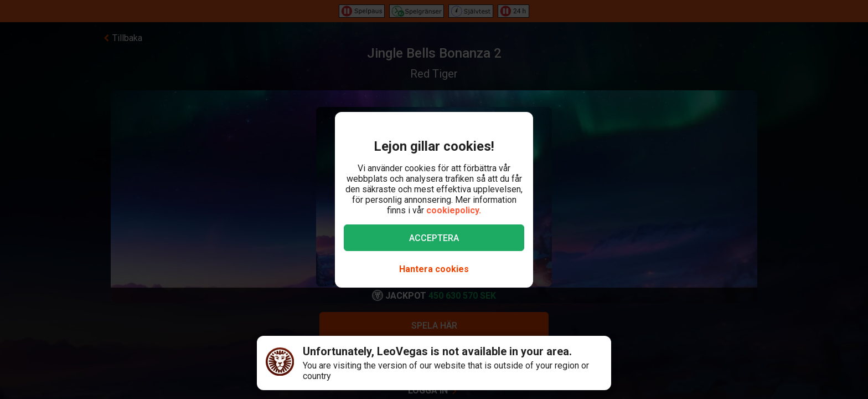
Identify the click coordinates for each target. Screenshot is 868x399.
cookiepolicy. (454, 210)
